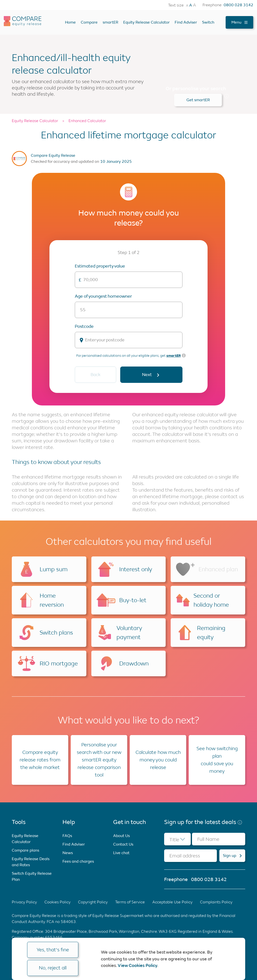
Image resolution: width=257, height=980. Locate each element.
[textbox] (177, 839)
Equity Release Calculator (146, 22)
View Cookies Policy (137, 965)
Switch (208, 22)
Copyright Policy (93, 902)
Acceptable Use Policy (172, 902)
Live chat (121, 853)
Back (95, 375)
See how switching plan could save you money (217, 760)
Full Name (208, 839)
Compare (89, 22)
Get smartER (198, 100)
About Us (121, 836)
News (68, 853)
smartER (110, 22)
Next (151, 375)
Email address (185, 856)
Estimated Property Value (100, 266)
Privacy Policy (24, 902)
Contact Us (123, 844)
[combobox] (177, 839)
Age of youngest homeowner (103, 296)
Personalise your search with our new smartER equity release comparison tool (99, 760)
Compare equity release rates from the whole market (40, 760)
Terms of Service (130, 902)
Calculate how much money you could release (158, 760)
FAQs (67, 836)
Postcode (84, 326)
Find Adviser (186, 22)
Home (70, 22)
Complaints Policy (216, 902)
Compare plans (25, 850)
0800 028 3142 (238, 5)
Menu (239, 22)
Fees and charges (78, 861)
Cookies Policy (57, 902)
